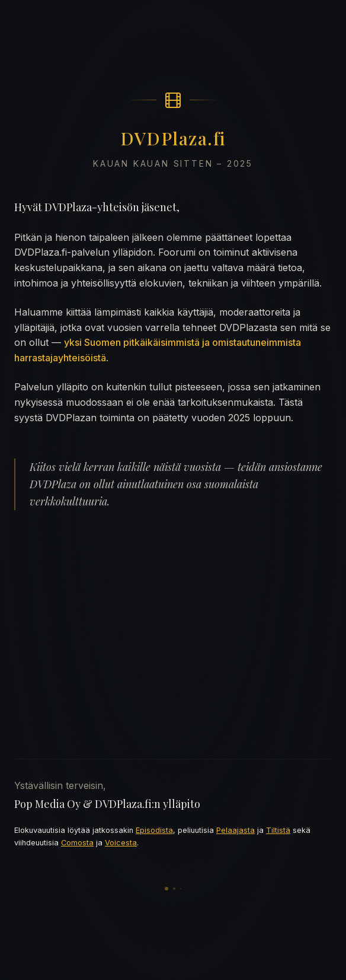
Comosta (77, 843)
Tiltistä (278, 830)
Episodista (154, 830)
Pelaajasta (236, 830)
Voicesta (121, 843)
